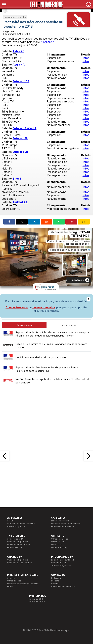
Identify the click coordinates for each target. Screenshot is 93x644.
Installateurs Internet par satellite (23, 584)
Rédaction (56, 578)
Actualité (11, 578)
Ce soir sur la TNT (59, 563)
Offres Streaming (59, 547)
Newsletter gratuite (16, 526)
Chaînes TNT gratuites (18, 542)
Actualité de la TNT (16, 539)
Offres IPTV (56, 545)
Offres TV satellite (60, 539)
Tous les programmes (61, 566)
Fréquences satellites (15, 17)
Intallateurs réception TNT (19, 545)
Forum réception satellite (63, 526)
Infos (86, 58)
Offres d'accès (14, 581)
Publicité (55, 581)
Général (55, 584)
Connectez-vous (17, 307)
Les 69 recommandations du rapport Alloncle (41, 357)
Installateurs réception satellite (66, 524)
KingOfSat (47, 42)
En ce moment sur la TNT (63, 560)
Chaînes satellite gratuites (19, 563)
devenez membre (44, 307)
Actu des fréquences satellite (21, 524)
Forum (10, 586)
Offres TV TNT (58, 542)
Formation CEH (36, 599)
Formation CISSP (37, 602)
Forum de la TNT (15, 547)
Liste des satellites (60, 521)
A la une (11, 521)
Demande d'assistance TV (63, 586)
